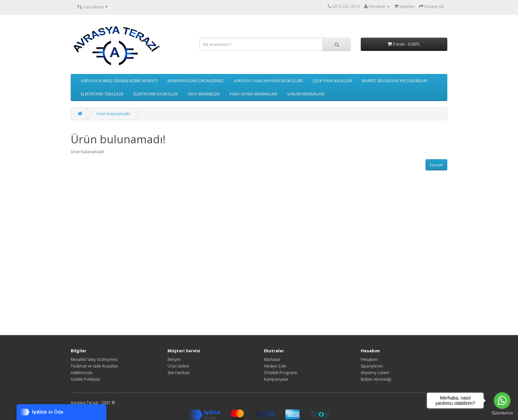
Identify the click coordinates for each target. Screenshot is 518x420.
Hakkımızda (82, 373)
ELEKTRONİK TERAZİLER (102, 94)
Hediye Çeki (275, 366)
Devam (436, 165)
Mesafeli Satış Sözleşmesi (94, 359)
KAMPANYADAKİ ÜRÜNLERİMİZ (196, 81)
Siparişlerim (372, 366)
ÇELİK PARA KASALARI (332, 81)
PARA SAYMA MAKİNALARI (253, 94)
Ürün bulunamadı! (113, 114)
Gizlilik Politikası (85, 379)
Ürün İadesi (178, 366)
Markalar (272, 359)
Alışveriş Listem (375, 373)
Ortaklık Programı (280, 373)
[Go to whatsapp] (502, 401)
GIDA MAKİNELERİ (204, 94)
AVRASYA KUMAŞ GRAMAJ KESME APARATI (119, 81)
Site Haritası (179, 373)
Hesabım (369, 359)
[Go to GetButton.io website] (502, 413)
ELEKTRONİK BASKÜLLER (156, 94)
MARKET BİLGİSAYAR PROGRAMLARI (394, 81)
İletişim (174, 359)
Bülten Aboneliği (376, 379)
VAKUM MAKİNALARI (306, 94)
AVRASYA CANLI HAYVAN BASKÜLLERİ (268, 81)
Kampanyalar (276, 379)
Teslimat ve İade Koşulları (94, 366)
